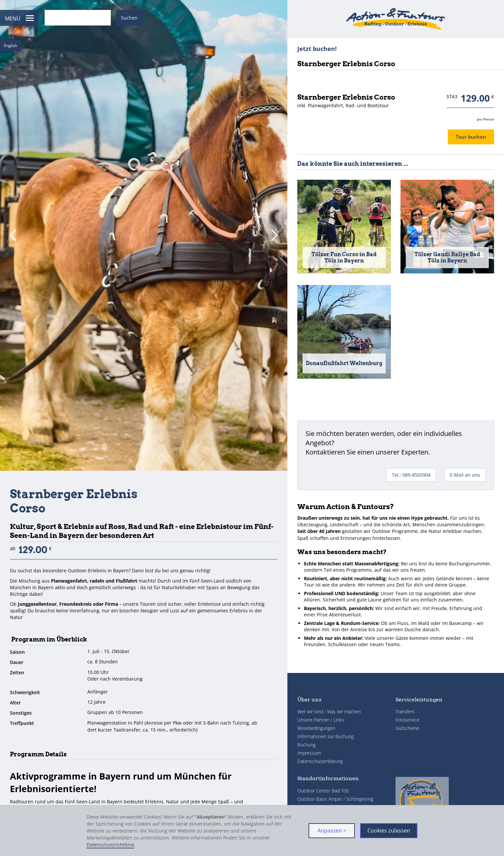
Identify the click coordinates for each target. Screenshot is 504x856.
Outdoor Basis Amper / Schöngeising (335, 799)
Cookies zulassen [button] (389, 831)
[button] (13, 235)
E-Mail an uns (465, 475)
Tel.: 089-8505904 (411, 475)
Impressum (309, 753)
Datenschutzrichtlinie (110, 845)
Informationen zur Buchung (325, 736)
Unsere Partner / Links (321, 720)
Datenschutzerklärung (320, 761)
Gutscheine (407, 728)
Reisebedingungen (316, 728)
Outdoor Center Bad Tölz (323, 791)
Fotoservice (407, 720)
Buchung (306, 745)
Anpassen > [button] (332, 831)
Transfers (405, 712)
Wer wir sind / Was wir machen (329, 712)
